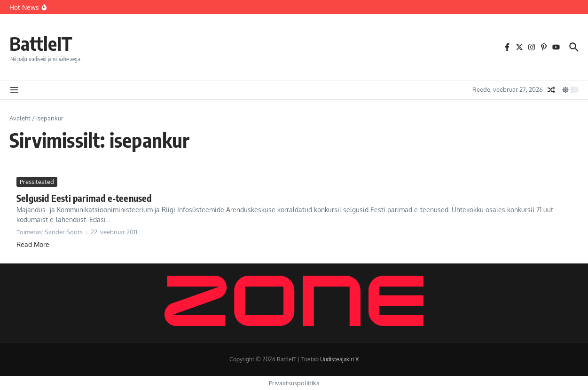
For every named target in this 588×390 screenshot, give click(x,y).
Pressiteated (37, 182)
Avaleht (20, 118)
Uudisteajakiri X (339, 359)
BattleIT (41, 43)
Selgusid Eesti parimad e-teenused (84, 198)
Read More (33, 244)
